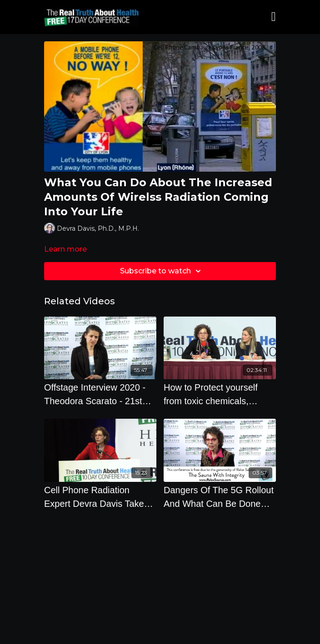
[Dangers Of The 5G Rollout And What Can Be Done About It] (220, 497)
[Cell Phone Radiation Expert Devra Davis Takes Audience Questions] (100, 497)
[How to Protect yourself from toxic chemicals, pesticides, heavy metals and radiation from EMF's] (220, 394)
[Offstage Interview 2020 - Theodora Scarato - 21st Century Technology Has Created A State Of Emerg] (100, 394)
